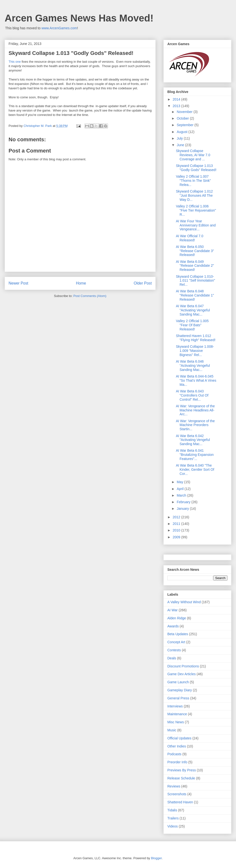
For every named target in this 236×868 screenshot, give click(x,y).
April (181, 489)
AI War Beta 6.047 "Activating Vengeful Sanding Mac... (193, 310)
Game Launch (178, 682)
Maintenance (177, 714)
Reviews (174, 786)
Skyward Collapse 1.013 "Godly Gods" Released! (196, 168)
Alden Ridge (177, 618)
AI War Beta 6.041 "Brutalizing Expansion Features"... (195, 455)
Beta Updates (178, 634)
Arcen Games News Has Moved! (79, 18)
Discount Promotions (183, 666)
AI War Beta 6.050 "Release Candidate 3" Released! (195, 251)
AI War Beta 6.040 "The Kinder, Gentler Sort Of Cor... (195, 470)
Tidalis (172, 810)
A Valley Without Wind (184, 602)
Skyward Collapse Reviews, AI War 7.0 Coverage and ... (193, 155)
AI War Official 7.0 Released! (190, 238)
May (180, 482)
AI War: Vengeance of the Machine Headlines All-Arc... (195, 410)
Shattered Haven (180, 802)
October (183, 118)
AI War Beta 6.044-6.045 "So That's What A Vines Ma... (196, 380)
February (184, 502)
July (180, 138)
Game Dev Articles (182, 674)
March (182, 495)
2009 (177, 537)
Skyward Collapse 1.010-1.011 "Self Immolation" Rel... (195, 281)
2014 (177, 99)
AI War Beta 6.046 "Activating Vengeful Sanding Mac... (193, 366)
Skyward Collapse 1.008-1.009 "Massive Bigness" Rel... (195, 351)
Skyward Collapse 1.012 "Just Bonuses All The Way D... (194, 195)
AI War (172, 610)
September (185, 125)
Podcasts (174, 754)
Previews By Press (182, 770)
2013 (177, 106)
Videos (173, 826)
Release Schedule (181, 778)
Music (172, 730)
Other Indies (177, 746)
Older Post (143, 283)
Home (81, 283)
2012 (177, 517)
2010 (177, 530)
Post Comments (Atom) (90, 296)
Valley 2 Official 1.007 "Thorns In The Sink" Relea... (193, 181)
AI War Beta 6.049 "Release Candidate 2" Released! (195, 266)
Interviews (175, 706)
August (182, 132)
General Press (178, 698)
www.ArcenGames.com (59, 28)
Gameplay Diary (180, 690)
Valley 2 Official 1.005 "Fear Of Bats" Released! (192, 325)
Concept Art (176, 642)
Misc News (176, 722)
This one (15, 62)
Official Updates (179, 738)
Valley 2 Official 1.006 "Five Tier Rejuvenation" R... (196, 210)
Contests (174, 650)
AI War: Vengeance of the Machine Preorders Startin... (195, 425)
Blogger (156, 858)
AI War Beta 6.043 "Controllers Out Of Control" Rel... (192, 395)
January (183, 509)
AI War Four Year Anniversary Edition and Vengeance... (196, 225)
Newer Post (18, 283)
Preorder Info (177, 762)
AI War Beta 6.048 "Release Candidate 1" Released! (195, 295)
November (185, 112)
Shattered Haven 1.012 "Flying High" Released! (196, 338)
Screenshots (177, 794)
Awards (173, 626)
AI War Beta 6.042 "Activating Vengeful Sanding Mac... (193, 440)
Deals (172, 658)
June (181, 145)
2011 (177, 524)
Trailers (173, 818)
